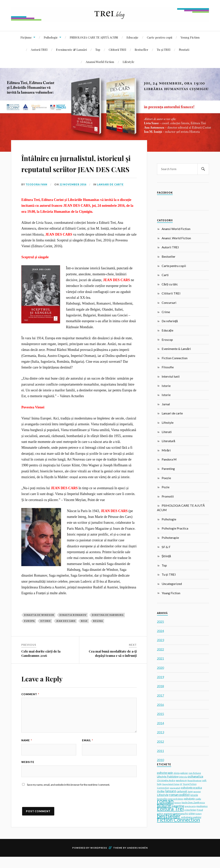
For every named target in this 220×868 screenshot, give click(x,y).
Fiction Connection (175, 358)
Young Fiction (190, 37)
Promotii (168, 496)
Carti (165, 275)
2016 (160, 705)
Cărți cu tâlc (170, 284)
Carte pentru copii (160, 37)
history (198, 814)
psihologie (189, 799)
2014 (160, 723)
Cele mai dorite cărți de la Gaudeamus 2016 (41, 664)
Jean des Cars (66, 632)
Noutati (184, 50)
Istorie (166, 386)
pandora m (181, 780)
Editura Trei (170, 809)
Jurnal (166, 404)
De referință (170, 321)
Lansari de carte (111, 196)
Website (28, 773)
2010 (160, 760)
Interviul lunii (171, 376)
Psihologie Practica (175, 528)
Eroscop (167, 340)
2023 (160, 640)
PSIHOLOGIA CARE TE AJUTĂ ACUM (94, 37)
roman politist (179, 795)
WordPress (99, 859)
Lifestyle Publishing (168, 777)
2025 (160, 621)
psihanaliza (195, 776)
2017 (160, 695)
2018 (160, 686)
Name (27, 752)
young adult (175, 788)
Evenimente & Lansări (71, 50)
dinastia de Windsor (39, 626)
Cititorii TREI (117, 50)
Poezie (166, 478)
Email (88, 752)
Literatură (168, 441)
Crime (166, 312)
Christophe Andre (166, 780)
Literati (167, 432)
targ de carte (190, 806)
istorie (45, 632)
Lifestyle (129, 62)
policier (184, 773)
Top (98, 50)
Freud (200, 810)
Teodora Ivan (37, 196)
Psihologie (51, 37)
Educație (132, 37)
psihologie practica (191, 788)
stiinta (177, 773)
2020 (160, 668)
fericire (178, 803)
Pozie (166, 487)
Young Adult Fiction (171, 784)
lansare (171, 791)
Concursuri (169, 303)
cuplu (198, 799)
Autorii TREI (39, 50)
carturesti (182, 791)
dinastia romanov (73, 626)
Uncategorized (172, 584)
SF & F (166, 547)
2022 (160, 649)
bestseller (169, 816)
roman (165, 801)
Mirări (166, 450)
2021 (160, 658)
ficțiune (164, 805)
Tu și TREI (164, 50)
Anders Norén (137, 859)
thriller (161, 791)
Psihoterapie (170, 538)
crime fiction (190, 810)
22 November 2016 (73, 196)
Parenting (168, 469)
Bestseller (141, 50)
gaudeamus (202, 806)
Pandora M (169, 459)
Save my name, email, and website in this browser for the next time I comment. (68, 796)
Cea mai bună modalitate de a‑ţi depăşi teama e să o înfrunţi (113, 664)
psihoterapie (165, 773)
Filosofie (168, 367)
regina (98, 632)
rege (84, 632)
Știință (166, 556)
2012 (160, 741)
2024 (160, 631)
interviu (183, 777)
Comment (30, 705)
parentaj (197, 791)
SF (181, 784)
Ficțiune (26, 37)
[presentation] (51, 810)
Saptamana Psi (181, 813)
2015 (160, 714)
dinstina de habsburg (108, 626)
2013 (160, 732)
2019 (160, 677)
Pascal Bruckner (195, 780)
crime (192, 813)
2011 (160, 751)
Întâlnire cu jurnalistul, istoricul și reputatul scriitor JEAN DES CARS (77, 169)
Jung (190, 791)
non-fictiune (195, 773)
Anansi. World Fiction (176, 238)
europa (29, 632)
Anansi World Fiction (100, 62)
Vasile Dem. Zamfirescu (193, 802)
